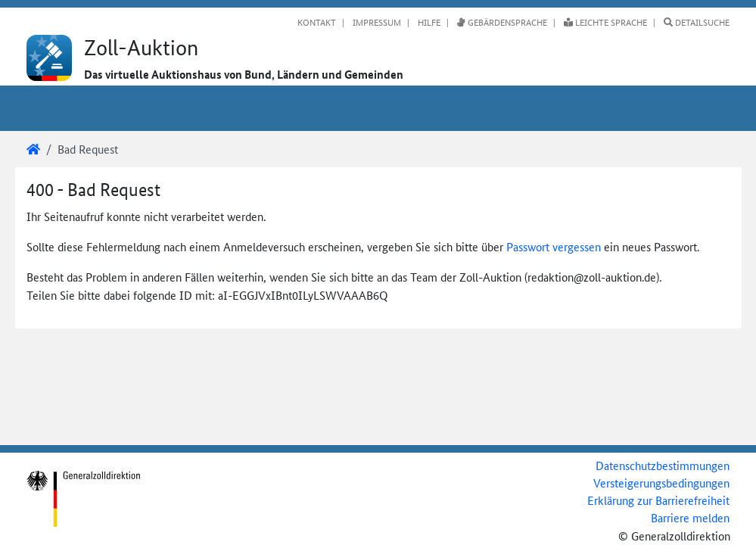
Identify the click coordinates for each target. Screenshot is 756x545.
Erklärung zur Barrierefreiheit (658, 500)
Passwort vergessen (554, 246)
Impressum (376, 22)
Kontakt (317, 22)
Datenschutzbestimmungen (663, 465)
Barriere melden (690, 517)
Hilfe (428, 22)
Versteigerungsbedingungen (661, 483)
